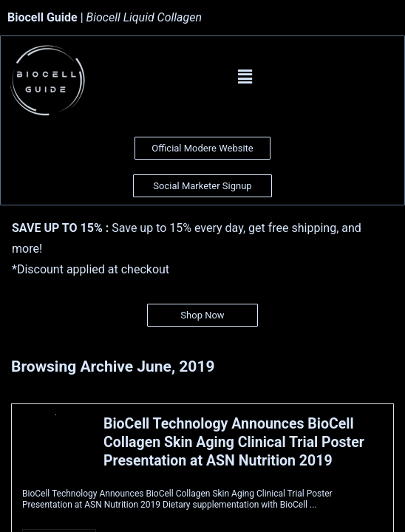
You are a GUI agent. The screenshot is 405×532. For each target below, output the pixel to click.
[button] (245, 77)
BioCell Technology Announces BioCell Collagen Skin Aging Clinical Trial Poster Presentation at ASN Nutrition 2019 (234, 442)
